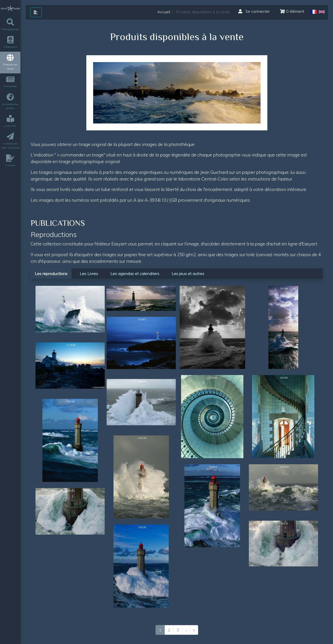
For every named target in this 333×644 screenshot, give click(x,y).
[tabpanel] (177, 460)
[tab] (52, 273)
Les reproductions (51, 274)
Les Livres (89, 274)
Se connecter (254, 11)
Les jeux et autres (188, 274)
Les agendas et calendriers (135, 274)
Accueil (164, 12)
